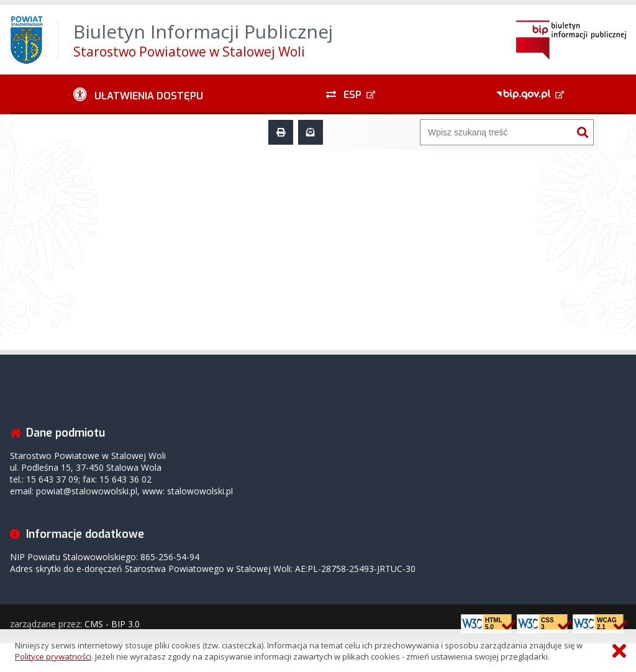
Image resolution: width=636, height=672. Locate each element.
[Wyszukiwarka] (496, 132)
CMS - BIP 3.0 (112, 624)
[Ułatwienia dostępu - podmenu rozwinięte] (138, 94)
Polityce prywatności (53, 656)
